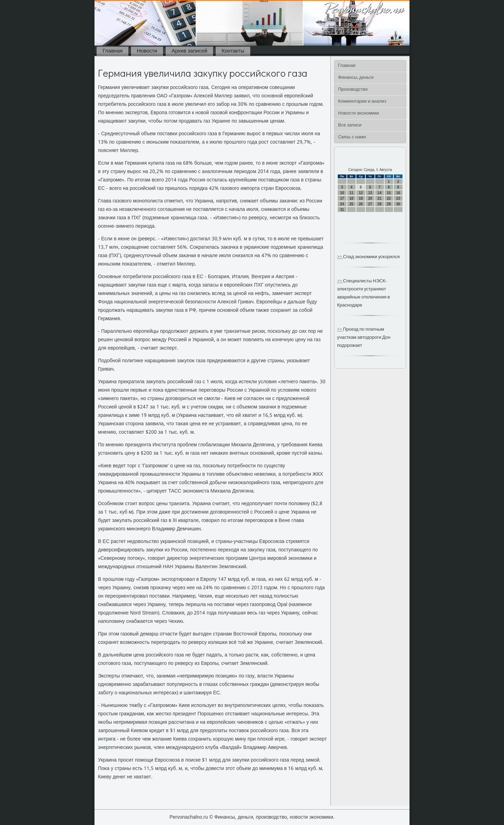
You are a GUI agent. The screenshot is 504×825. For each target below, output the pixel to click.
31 (342, 210)
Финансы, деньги (356, 78)
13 (370, 193)
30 (398, 204)
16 (398, 193)
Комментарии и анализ (362, 101)
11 (351, 193)
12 (361, 193)
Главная (113, 51)
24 (342, 204)
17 (342, 198)
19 (361, 198)
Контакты (233, 51)
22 (389, 198)
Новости (147, 51)
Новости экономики (359, 113)
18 (351, 198)
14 (380, 193)
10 (342, 193)
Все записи (350, 125)
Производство (353, 90)
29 (389, 204)
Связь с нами (352, 137)
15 (389, 193)
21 (380, 198)
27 (370, 204)
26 (361, 204)
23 (398, 198)
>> (340, 257)
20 (370, 198)
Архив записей (189, 51)
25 (351, 204)
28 (380, 204)
